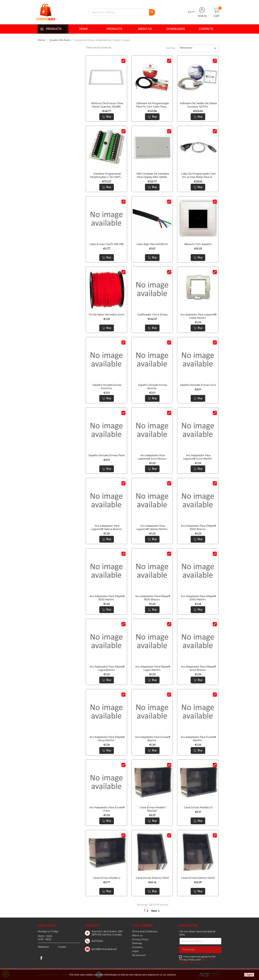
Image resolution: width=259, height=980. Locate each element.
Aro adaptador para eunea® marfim (198, 739)
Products (54, 29)
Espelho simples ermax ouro (198, 385)
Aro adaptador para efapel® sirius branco (198, 668)
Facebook (41, 958)
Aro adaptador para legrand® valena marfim (152, 527)
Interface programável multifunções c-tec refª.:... (106, 175)
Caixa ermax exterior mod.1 (152, 878)
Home (84, 29)
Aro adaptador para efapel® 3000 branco (198, 527)
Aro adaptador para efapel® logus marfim (153, 668)
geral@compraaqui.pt (104, 949)
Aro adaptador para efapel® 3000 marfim (107, 598)
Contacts (206, 29)
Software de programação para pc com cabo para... (153, 105)
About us (145, 29)
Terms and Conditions (145, 931)
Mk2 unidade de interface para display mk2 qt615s (153, 175)
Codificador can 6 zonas (152, 315)
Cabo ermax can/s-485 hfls (107, 244)
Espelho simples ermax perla (107, 455)
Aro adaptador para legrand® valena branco (106, 527)
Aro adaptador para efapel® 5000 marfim (198, 598)
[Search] (122, 12)
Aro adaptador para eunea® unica (107, 809)
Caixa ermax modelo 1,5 (198, 807)
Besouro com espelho (198, 244)
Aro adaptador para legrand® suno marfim (198, 457)
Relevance (198, 48)
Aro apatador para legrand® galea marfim (198, 316)
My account (139, 955)
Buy (107, 117)
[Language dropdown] (191, 12)
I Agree (249, 975)
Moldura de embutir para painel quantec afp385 (107, 105)
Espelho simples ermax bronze (153, 387)
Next (156, 911)
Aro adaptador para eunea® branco (153, 739)
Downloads (176, 29)
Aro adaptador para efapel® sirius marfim (107, 739)
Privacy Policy (140, 939)
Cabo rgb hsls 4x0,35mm (152, 244)
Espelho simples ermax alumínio (107, 387)
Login (135, 951)
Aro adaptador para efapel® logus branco (107, 668)
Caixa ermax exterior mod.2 (198, 878)
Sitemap (137, 943)
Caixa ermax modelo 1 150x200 (153, 809)
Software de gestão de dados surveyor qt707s (198, 105)
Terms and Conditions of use (196, 961)
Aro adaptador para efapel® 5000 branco (153, 598)
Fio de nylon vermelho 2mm (107, 315)
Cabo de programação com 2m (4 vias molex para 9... (198, 175)
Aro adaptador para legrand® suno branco (152, 457)
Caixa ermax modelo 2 (107, 878)
